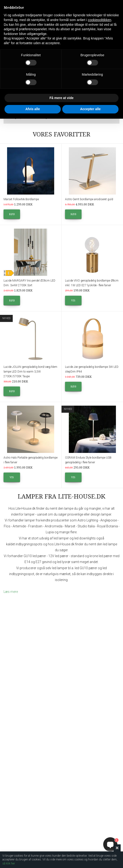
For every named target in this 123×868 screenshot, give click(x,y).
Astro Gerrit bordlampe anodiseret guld (89, 199)
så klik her (9, 864)
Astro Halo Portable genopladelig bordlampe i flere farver (31, 460)
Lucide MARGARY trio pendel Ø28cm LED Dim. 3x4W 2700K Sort (29, 283)
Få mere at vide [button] (61, 98)
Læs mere (11, 592)
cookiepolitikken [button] (100, 20)
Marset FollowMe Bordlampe (21, 199)
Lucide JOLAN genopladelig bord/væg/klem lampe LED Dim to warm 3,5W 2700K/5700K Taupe (30, 372)
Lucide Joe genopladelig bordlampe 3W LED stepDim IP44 (92, 369)
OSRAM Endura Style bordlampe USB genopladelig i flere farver (88, 460)
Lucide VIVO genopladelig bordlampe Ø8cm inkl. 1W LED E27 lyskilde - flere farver (92, 283)
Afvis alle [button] (33, 109)
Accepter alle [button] (90, 109)
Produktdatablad (29, 273)
